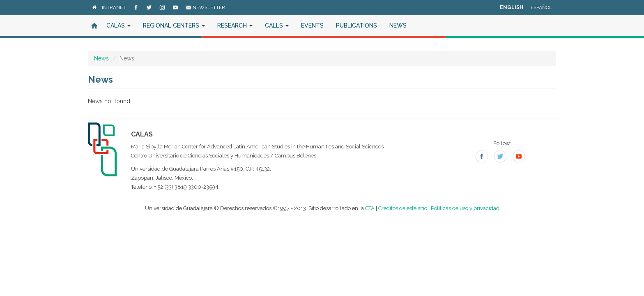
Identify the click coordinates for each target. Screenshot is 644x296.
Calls (277, 25)
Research (235, 25)
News (398, 25)
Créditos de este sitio (403, 208)
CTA (370, 208)
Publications (356, 25)
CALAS (118, 25)
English (512, 7)
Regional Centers (174, 25)
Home (94, 25)
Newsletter (205, 7)
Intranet (114, 7)
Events (312, 25)
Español (541, 7)
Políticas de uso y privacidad (465, 208)
